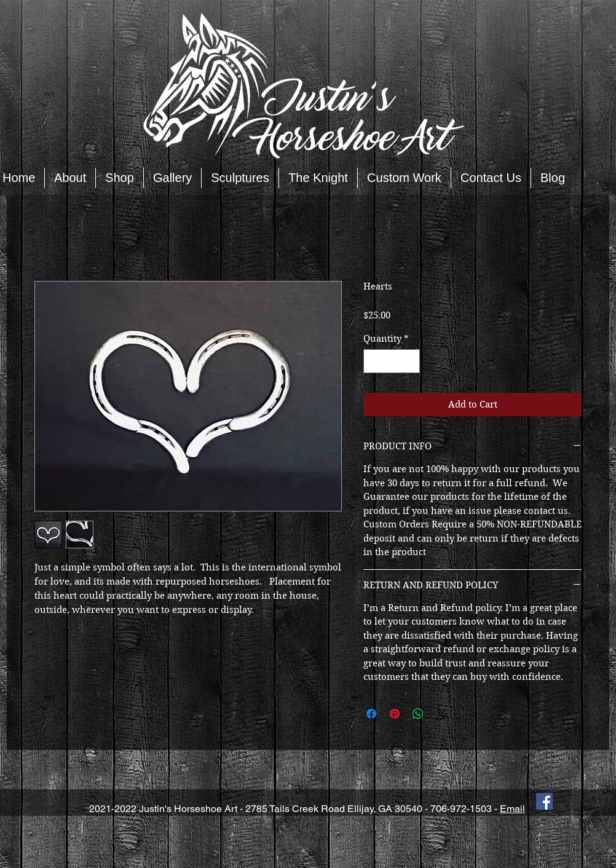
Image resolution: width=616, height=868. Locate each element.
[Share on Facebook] (371, 714)
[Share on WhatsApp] (418, 714)
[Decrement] (373, 361)
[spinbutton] (392, 361)
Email (512, 809)
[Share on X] (441, 714)
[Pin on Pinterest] (395, 714)
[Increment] (410, 361)
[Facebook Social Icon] (544, 801)
